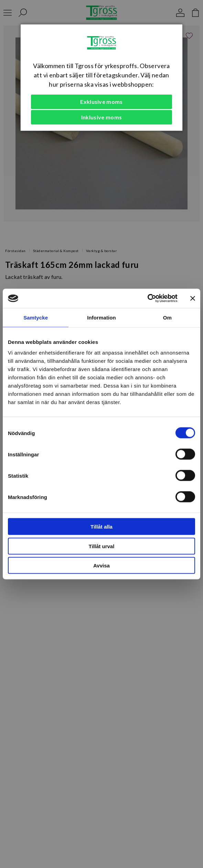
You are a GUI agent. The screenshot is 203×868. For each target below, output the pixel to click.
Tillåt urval (102, 546)
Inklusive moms (101, 117)
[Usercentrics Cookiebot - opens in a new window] (147, 299)
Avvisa (101, 566)
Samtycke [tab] (36, 317)
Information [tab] (101, 317)
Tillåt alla (101, 527)
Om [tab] (167, 317)
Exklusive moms (101, 102)
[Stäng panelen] (193, 298)
